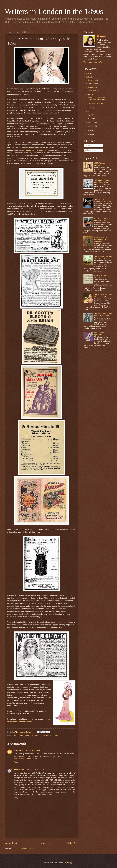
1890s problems (25, 736)
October (91, 87)
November (92, 83)
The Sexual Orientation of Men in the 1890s (103, 315)
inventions (56, 736)
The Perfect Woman (95, 103)
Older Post (73, 843)
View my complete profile (93, 62)
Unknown (17, 750)
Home (42, 843)
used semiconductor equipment (25, 759)
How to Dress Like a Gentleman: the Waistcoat (102, 239)
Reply (16, 762)
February (92, 122)
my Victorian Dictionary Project (19, 722)
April (90, 115)
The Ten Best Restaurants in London (103, 200)
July (90, 108)
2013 (88, 134)
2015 (88, 77)
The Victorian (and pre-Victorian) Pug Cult (103, 295)
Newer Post (11, 843)
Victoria (17, 770)
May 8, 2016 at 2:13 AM (31, 750)
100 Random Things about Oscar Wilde (102, 181)
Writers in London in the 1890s (54, 11)
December (92, 80)
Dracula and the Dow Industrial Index (102, 219)
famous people (45, 736)
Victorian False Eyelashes (100, 334)
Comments (90, 150)
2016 (88, 73)
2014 (88, 131)
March (91, 119)
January (91, 126)
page (18, 714)
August (91, 94)
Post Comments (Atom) (24, 848)
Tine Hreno (104, 36)
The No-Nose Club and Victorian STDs (103, 257)
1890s (16, 736)
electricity (35, 736)
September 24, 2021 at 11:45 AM (33, 770)
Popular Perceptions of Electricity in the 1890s (97, 99)
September (92, 91)
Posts (88, 146)
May (90, 111)
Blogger (70, 863)
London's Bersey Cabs (34, 150)
